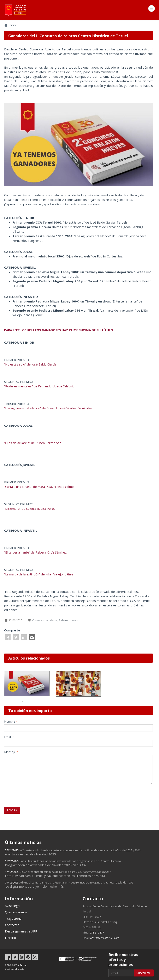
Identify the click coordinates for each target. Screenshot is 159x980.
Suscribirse (144, 973)
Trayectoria (13, 918)
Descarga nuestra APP (21, 931)
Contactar (12, 925)
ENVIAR (12, 810)
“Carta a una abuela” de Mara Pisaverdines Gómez (40, 487)
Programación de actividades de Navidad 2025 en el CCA (63, 863)
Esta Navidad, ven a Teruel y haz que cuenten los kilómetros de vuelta (58, 874)
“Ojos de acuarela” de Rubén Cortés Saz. (33, 443)
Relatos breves (68, 620)
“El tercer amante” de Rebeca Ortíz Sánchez (35, 552)
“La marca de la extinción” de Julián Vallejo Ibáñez (39, 574)
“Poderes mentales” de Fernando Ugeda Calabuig (39, 386)
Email (9, 737)
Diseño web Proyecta (14, 969)
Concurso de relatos (45, 620)
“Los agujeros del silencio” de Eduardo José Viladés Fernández (48, 408)
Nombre (11, 721)
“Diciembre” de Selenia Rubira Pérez (30, 508)
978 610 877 (97, 932)
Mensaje (11, 752)
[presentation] (28, 794)
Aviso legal (13, 906)
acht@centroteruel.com (105, 938)
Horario (10, 938)
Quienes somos (16, 912)
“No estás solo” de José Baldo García (30, 364)
